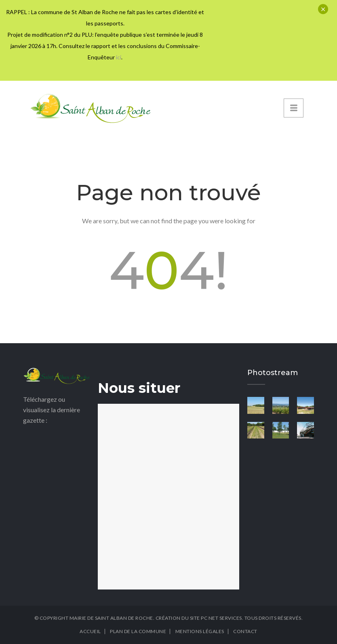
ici (119, 57)
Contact (245, 631)
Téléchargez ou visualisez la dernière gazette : (52, 410)
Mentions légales (200, 631)
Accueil (90, 631)
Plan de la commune (138, 631)
